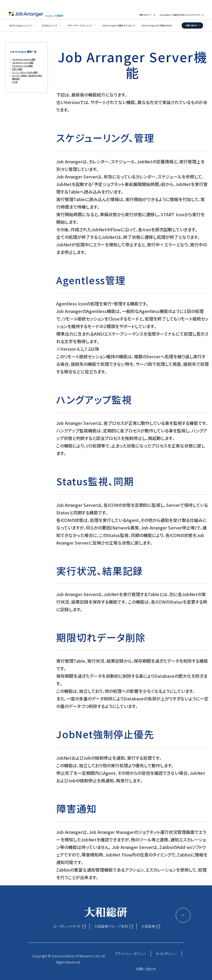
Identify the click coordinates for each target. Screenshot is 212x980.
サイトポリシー (167, 954)
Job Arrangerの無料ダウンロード (119, 25)
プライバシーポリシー (130, 954)
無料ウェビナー (146, 15)
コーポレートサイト (67, 926)
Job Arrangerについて (20, 25)
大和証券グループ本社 (111, 926)
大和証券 (148, 926)
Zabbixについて (50, 25)
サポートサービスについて (80, 25)
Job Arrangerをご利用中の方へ (157, 25)
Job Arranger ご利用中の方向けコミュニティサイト (180, 15)
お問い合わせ (191, 25)
